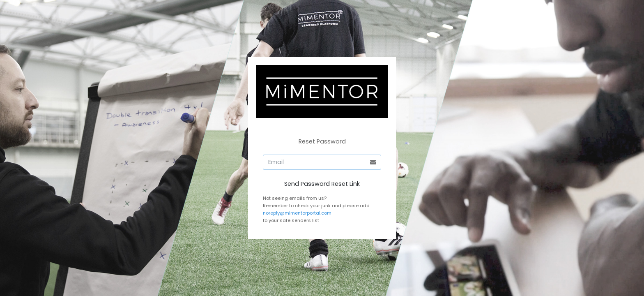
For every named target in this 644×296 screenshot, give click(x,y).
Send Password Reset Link (322, 184)
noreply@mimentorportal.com (297, 213)
